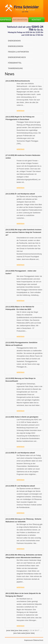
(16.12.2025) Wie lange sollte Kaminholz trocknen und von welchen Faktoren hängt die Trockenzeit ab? (24, 232)
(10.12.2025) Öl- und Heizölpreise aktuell (20, 486)
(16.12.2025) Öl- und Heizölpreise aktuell (20, 194)
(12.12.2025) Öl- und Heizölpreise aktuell (20, 453)
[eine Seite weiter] (20, 633)
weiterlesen (21, 111)
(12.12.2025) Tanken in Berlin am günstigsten (22, 417)
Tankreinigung (15, 68)
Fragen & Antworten (18, 52)
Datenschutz (38, 640)
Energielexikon (16, 46)
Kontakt (36, 20)
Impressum (29, 640)
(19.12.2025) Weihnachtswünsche (18, 81)
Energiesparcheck (17, 57)
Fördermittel (15, 63)
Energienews (14, 41)
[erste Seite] (10, 631)
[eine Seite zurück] (21, 631)
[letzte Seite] (30, 633)
